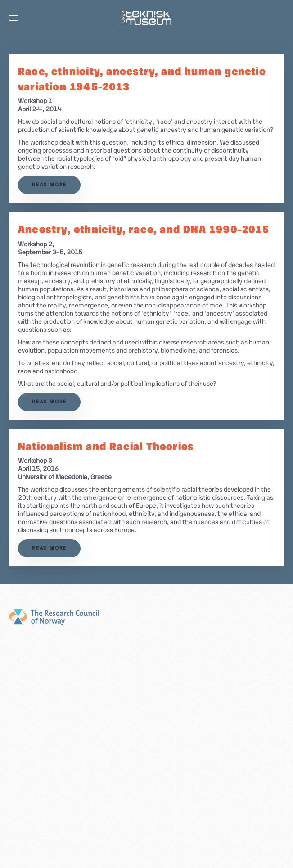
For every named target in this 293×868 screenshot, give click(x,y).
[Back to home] (147, 18)
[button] (14, 18)
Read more (49, 185)
